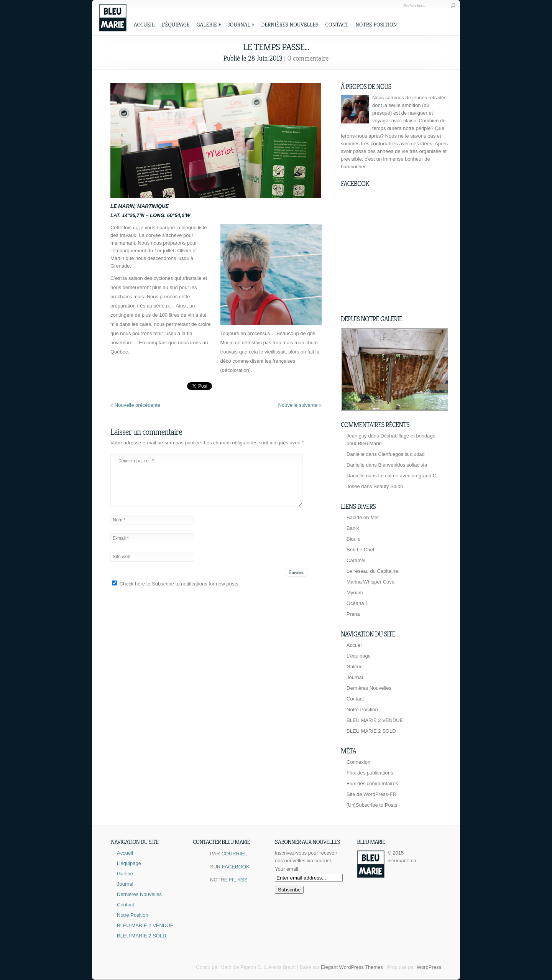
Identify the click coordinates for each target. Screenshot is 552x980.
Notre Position (376, 24)
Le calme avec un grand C (407, 476)
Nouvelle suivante (299, 405)
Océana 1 (357, 603)
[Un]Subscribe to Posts (372, 805)
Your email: (287, 869)
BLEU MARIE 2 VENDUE (375, 720)
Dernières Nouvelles (290, 24)
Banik (353, 528)
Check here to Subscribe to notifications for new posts (175, 593)
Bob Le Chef (360, 550)
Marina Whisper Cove (370, 582)
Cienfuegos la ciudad (401, 454)
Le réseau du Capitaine (372, 571)
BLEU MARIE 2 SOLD (371, 731)
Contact (337, 24)
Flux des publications (370, 773)
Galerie (209, 24)
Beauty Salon (388, 486)
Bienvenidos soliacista (402, 465)
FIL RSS (238, 880)
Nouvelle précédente (137, 405)
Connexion (358, 762)
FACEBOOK (236, 867)
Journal (241, 24)
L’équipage (176, 24)
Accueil (144, 24)
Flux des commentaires (372, 784)
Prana (353, 614)
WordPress (429, 967)
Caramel (356, 560)
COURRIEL (234, 854)
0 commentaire (308, 58)
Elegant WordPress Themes (352, 967)
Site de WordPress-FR (371, 794)
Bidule (353, 539)
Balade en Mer (363, 517)
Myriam (355, 593)
